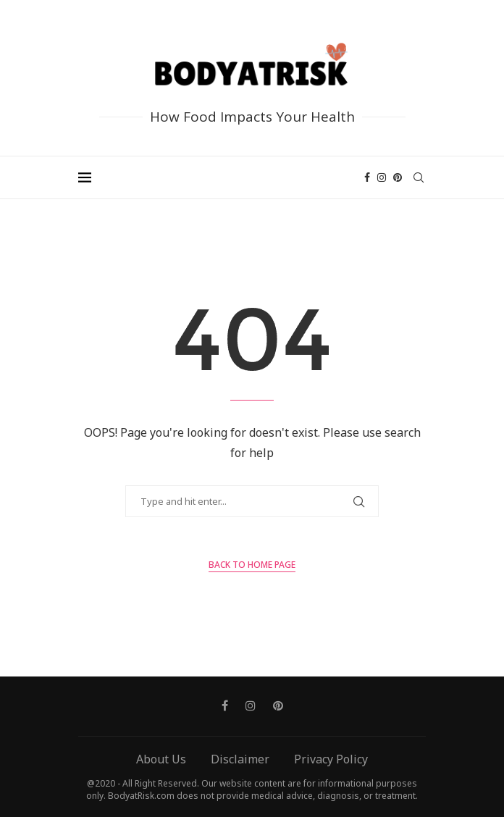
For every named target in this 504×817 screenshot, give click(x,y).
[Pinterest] (398, 177)
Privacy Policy (331, 759)
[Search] (419, 177)
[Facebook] (367, 177)
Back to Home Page (252, 565)
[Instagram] (382, 177)
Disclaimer (240, 759)
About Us (161, 759)
